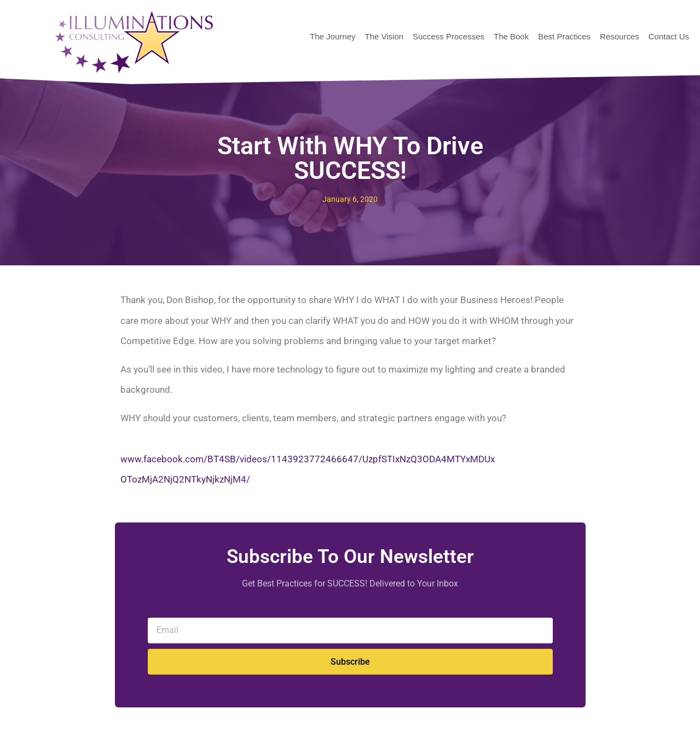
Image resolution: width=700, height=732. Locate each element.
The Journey (332, 36)
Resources (620, 36)
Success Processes (449, 36)
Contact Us (669, 36)
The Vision (384, 36)
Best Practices (564, 36)
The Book (511, 36)
